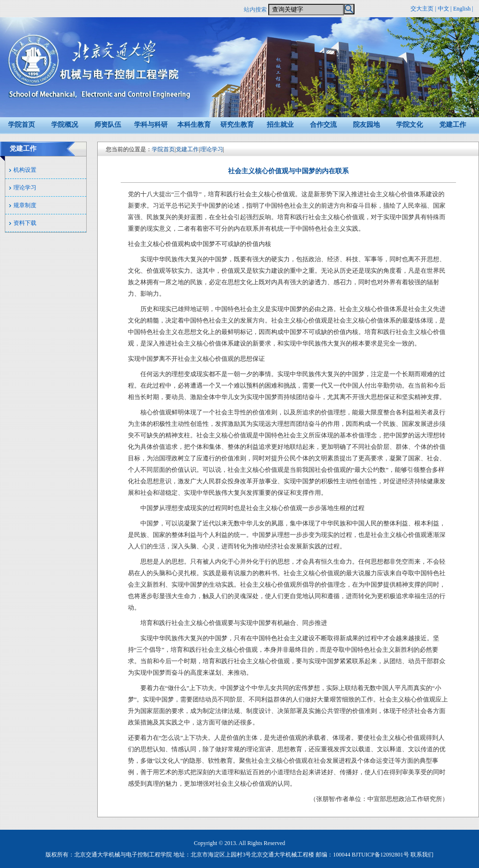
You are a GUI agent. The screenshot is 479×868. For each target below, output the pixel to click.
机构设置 (25, 170)
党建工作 (453, 125)
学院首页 (22, 125)
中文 (444, 9)
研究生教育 (237, 125)
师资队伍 (108, 125)
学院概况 (65, 125)
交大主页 (422, 9)
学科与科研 (151, 125)
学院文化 (410, 125)
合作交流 (323, 125)
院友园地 (366, 125)
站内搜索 (255, 10)
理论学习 (25, 188)
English (462, 9)
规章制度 (25, 205)
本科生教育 (194, 125)
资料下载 (25, 223)
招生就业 (280, 125)
